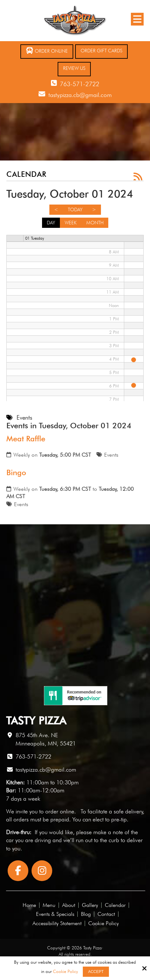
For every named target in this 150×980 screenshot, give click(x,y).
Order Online (47, 51)
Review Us (74, 68)
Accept (96, 972)
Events (111, 455)
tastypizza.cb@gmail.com (80, 95)
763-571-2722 (80, 84)
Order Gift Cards (101, 51)
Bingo (16, 472)
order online (60, 811)
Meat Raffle (26, 439)
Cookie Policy (65, 971)
